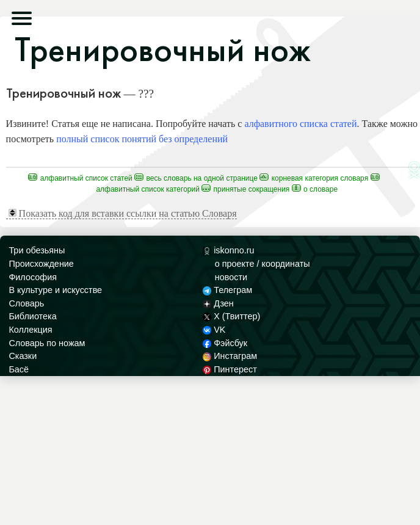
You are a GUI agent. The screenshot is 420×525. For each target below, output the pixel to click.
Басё (19, 369)
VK (214, 330)
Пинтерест (230, 369)
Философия (33, 277)
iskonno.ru (229, 250)
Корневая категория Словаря (314, 178)
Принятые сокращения (245, 189)
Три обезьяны (37, 250)
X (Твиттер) (231, 316)
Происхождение (41, 264)
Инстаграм (230, 356)
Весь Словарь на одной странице (196, 178)
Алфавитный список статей (80, 178)
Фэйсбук (225, 343)
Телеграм (227, 290)
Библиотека (32, 316)
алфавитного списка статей (300, 124)
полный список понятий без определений (142, 139)
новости (231, 277)
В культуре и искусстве (55, 290)
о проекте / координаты (262, 264)
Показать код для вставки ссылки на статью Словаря (123, 213)
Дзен (218, 303)
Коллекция (30, 330)
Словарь (26, 303)
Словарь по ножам (47, 343)
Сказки (23, 356)
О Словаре (315, 189)
